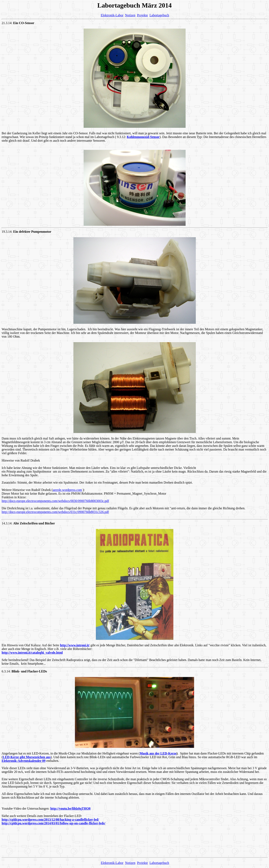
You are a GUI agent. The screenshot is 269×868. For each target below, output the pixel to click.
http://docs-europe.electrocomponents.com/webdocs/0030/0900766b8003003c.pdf (55, 501)
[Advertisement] (135, 845)
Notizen (130, 15)
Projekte (142, 15)
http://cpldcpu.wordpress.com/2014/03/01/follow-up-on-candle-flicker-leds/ (53, 823)
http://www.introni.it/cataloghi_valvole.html (32, 653)
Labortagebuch (159, 15)
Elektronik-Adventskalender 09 (24, 761)
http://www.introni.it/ (75, 645)
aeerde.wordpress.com (67, 490)
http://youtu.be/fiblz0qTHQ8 (70, 808)
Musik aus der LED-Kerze (158, 753)
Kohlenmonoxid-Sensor (143, 137)
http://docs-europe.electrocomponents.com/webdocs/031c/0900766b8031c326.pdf (55, 512)
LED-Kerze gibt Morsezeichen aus (27, 757)
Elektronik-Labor (112, 15)
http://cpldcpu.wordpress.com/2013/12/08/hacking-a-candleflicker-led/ (50, 820)
